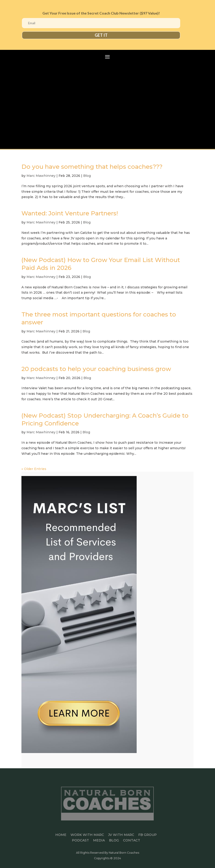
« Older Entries (34, 469)
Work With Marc (87, 835)
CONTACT (132, 840)
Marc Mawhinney (41, 176)
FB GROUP (147, 835)
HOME (61, 835)
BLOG (114, 840)
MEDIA (99, 840)
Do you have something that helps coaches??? (92, 167)
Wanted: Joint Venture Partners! (70, 213)
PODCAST (80, 840)
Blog (87, 176)
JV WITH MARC (121, 835)
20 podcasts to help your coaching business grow (96, 369)
